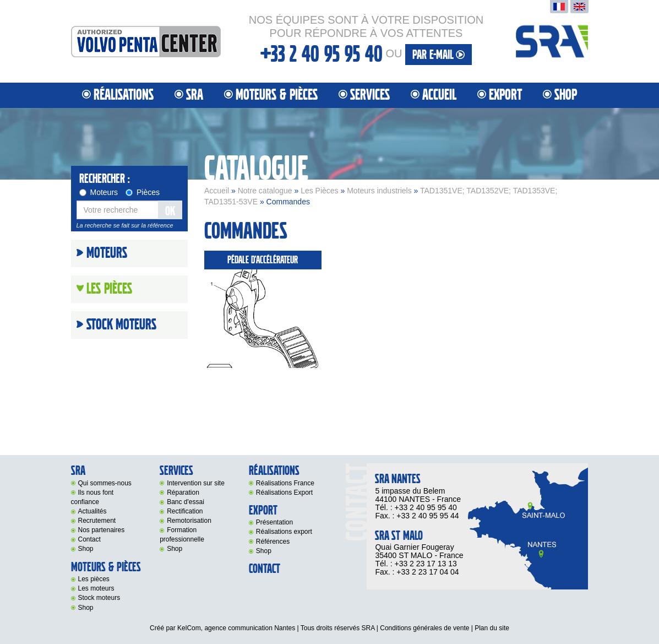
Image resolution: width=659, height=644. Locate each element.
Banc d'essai (186, 502)
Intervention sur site (196, 483)
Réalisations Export (284, 493)
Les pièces (94, 579)
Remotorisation (189, 521)
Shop (566, 95)
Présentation (274, 522)
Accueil (439, 95)
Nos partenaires (102, 530)
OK (170, 211)
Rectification (185, 511)
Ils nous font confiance (92, 497)
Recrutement (97, 521)
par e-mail (439, 55)
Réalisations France (285, 483)
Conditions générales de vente (424, 628)
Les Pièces (319, 191)
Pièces (143, 192)
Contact (89, 539)
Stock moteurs (121, 325)
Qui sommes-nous (105, 483)
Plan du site (492, 628)
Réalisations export (284, 532)
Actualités (92, 511)
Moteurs (99, 192)
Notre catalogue (265, 191)
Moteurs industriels (379, 191)
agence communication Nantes (250, 628)
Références (273, 542)
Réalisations (124, 95)
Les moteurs (96, 588)
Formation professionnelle (182, 535)
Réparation (183, 493)
